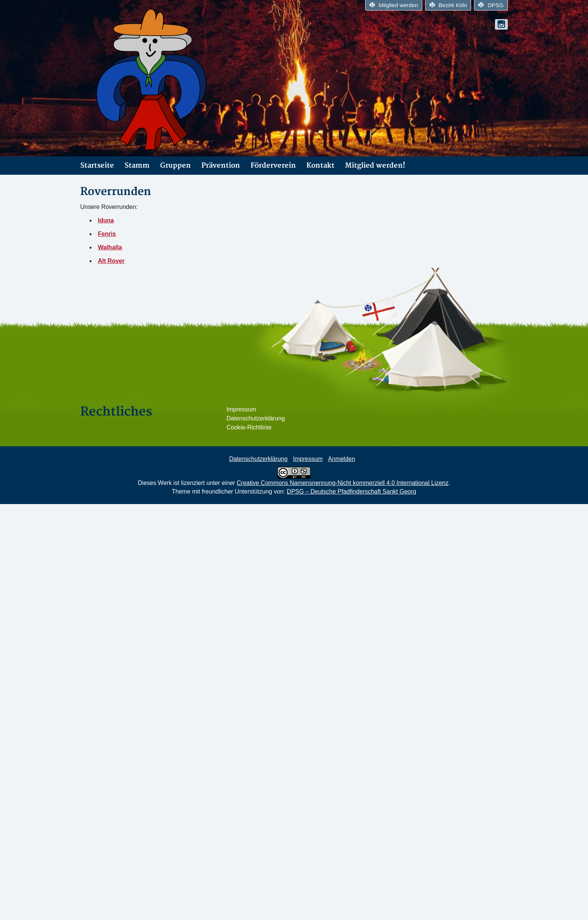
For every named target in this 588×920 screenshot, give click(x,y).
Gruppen (175, 166)
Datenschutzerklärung (256, 418)
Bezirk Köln (448, 5)
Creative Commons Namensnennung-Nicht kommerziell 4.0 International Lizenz (343, 483)
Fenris (107, 234)
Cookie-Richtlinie (249, 427)
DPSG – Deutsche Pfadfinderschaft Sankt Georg (352, 492)
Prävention (221, 166)
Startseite (97, 166)
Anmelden (342, 459)
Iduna (106, 220)
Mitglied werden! (375, 166)
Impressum (241, 409)
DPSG (491, 5)
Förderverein (273, 166)
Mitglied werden (394, 5)
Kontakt (320, 166)
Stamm (137, 166)
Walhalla (110, 247)
